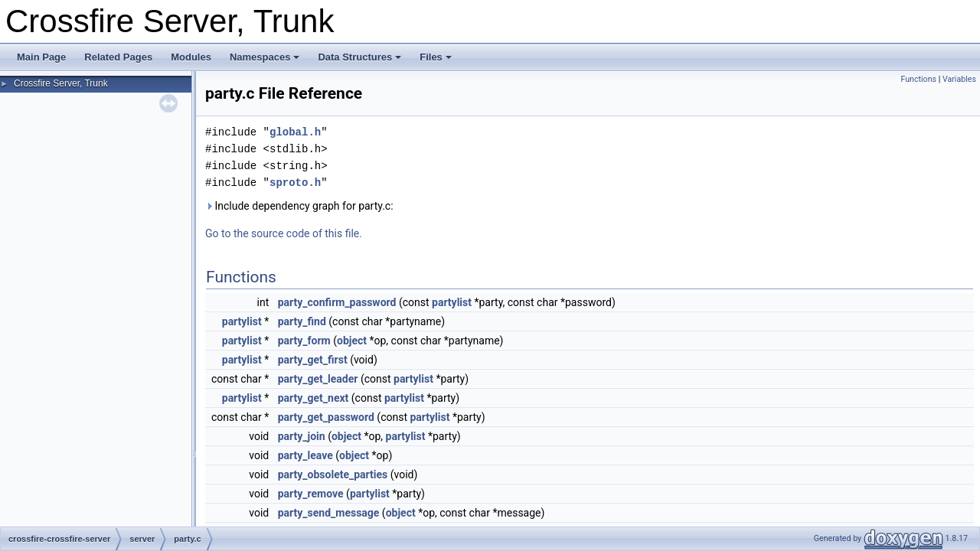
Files (436, 57)
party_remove (311, 494)
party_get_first (313, 360)
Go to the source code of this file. (284, 233)
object (352, 341)
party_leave (305, 455)
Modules (191, 57)
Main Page (41, 57)
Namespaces (265, 57)
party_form (304, 341)
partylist (452, 302)
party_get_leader (318, 379)
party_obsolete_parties (333, 474)
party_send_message (329, 513)
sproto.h (295, 183)
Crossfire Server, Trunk (61, 83)
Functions (918, 79)
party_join (302, 436)
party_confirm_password (337, 302)
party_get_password (326, 417)
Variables (959, 79)
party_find (302, 321)
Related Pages (118, 57)
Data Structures (359, 57)
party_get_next (314, 398)
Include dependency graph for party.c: (299, 206)
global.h (295, 132)
